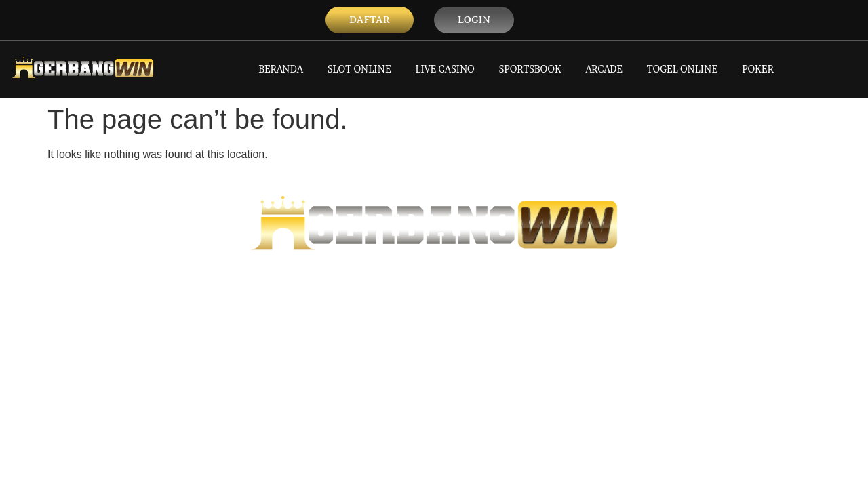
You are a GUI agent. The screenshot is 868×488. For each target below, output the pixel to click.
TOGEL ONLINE (682, 69)
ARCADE (604, 69)
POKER (758, 69)
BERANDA (281, 69)
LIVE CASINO (445, 69)
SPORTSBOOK (530, 69)
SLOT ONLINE (359, 69)
